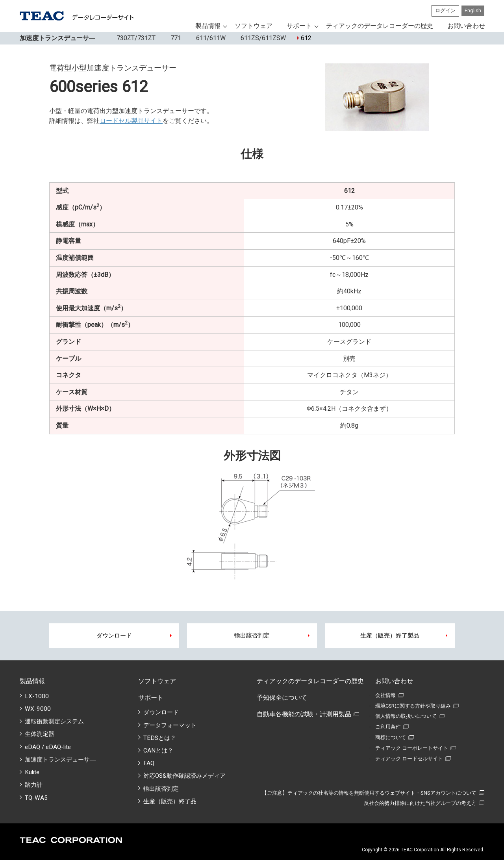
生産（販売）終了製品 (390, 636)
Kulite (32, 772)
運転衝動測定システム (54, 721)
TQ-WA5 (36, 798)
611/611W (209, 38)
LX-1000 (37, 696)
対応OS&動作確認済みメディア (184, 776)
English (473, 10)
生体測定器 (40, 734)
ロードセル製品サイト (131, 121)
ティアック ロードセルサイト (409, 759)
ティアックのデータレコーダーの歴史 (380, 26)
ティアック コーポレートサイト (412, 748)
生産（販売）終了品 (170, 801)
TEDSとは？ (160, 738)
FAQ (149, 763)
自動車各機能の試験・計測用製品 (304, 714)
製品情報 (208, 26)
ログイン (445, 10)
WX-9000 (38, 709)
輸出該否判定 (252, 636)
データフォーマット (170, 725)
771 (174, 38)
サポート (299, 26)
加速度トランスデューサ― (60, 760)
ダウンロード (114, 636)
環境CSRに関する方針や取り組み (413, 706)
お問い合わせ (466, 26)
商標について (391, 737)
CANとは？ (158, 751)
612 (304, 38)
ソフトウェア (254, 26)
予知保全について (282, 698)
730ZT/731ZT (134, 38)
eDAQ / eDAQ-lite (48, 747)
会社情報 (385, 695)
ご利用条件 (388, 727)
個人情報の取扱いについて (406, 716)
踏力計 (34, 785)
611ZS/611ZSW (261, 38)
